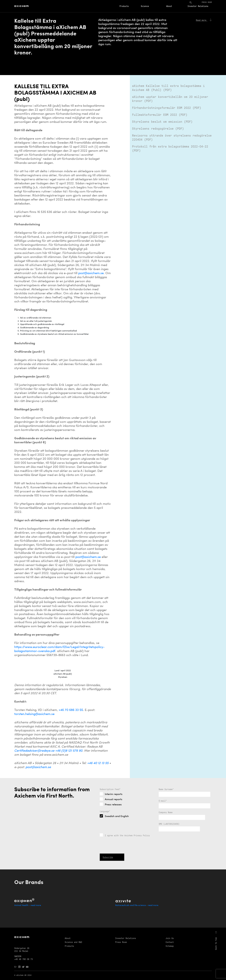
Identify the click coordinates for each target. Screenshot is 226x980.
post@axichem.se (91, 273)
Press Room (121, 942)
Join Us (170, 938)
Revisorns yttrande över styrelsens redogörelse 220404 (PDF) (172, 137)
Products (124, 6)
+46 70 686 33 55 (71, 710)
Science (145, 6)
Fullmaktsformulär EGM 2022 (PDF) (160, 115)
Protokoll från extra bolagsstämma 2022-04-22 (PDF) (170, 148)
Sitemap (170, 946)
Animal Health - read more (28, 905)
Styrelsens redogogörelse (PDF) (158, 128)
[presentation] (122, 859)
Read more (204, 20)
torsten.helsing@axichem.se (34, 714)
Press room (207, 2)
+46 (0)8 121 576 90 (69, 751)
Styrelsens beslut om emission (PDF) (162, 121)
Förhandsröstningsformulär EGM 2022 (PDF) (167, 108)
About (169, 6)
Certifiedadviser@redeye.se (34, 751)
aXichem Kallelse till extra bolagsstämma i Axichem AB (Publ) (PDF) (168, 88)
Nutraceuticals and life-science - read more (137, 905)
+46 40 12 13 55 (98, 763)
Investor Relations (198, 6)
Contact (170, 942)
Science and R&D (73, 942)
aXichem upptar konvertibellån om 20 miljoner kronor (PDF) (170, 99)
